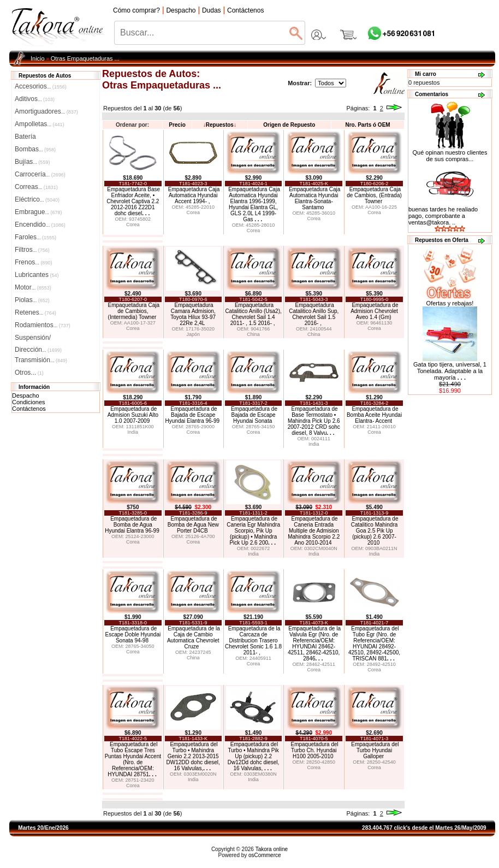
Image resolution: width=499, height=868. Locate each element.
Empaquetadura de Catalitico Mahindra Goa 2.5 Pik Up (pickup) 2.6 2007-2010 (375, 531)
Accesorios (41, 86)
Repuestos (220, 125)
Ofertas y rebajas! (450, 303)
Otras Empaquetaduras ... (85, 58)
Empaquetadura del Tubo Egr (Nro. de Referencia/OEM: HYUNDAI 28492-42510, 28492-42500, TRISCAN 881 (374, 643)
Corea (133, 225)
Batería (25, 137)
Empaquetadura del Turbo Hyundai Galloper (375, 750)
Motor (33, 287)
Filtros (32, 250)
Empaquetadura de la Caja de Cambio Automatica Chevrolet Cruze (194, 637)
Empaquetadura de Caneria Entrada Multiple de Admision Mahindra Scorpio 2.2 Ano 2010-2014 (314, 531)
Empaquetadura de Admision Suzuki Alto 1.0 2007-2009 (133, 415)
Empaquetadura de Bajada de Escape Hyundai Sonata (254, 415)
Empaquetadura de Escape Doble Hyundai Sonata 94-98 (133, 634)
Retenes (35, 312)
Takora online (272, 849)
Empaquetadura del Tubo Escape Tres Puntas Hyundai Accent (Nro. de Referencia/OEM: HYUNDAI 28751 (133, 759)
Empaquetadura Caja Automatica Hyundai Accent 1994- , (194, 195)
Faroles (35, 237)
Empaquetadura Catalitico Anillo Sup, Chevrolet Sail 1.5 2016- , (314, 314)
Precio (177, 125)
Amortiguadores (46, 111)
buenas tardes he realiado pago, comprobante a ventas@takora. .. (443, 216)
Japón (193, 334)
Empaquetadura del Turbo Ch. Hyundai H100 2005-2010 (314, 750)
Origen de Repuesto (289, 125)
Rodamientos (43, 325)
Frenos (33, 262)
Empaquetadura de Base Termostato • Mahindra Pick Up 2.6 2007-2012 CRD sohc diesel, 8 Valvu (314, 421)
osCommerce (265, 855)
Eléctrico (37, 199)
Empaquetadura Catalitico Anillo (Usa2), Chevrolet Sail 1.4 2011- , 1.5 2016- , (253, 314)
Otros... (29, 373)
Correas (36, 187)
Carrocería (40, 174)
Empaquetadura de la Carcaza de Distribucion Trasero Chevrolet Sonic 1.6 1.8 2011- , (253, 640)
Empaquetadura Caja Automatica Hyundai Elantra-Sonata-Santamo (315, 198)
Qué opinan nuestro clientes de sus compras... (450, 153)
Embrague (38, 212)
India (133, 432)
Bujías (32, 162)
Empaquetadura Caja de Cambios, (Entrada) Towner (374, 195)
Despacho (26, 395)
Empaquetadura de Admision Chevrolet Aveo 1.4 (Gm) (374, 311)
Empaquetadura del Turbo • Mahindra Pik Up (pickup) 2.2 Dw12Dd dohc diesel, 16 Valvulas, (254, 756)
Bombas (35, 149)
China (253, 334)
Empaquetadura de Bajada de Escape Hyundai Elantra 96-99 (193, 415)
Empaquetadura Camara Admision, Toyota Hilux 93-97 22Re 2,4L (193, 314)
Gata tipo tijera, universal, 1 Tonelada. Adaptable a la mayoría (450, 371)
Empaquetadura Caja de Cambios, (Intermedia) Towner (133, 311)
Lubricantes (37, 275)
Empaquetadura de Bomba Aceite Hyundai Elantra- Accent (374, 415)
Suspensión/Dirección (38, 339)
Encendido (40, 225)
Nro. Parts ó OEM (367, 125)
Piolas (32, 300)
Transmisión (41, 360)
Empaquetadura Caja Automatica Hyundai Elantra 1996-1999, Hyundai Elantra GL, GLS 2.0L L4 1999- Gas (254, 204)
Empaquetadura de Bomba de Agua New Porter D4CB (193, 525)
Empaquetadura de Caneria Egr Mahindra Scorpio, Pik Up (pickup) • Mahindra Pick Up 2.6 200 (253, 531)
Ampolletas (39, 124)
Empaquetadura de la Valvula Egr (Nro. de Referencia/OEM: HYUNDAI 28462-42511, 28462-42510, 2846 (314, 643)
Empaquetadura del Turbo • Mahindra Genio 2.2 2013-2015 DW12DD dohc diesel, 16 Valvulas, (193, 756)
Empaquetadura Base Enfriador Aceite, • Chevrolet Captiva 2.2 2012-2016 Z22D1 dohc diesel (133, 201)
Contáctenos (29, 409)
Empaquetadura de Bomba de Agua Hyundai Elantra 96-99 (132, 525)
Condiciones (29, 402)
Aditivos (35, 99)
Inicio (38, 58)
